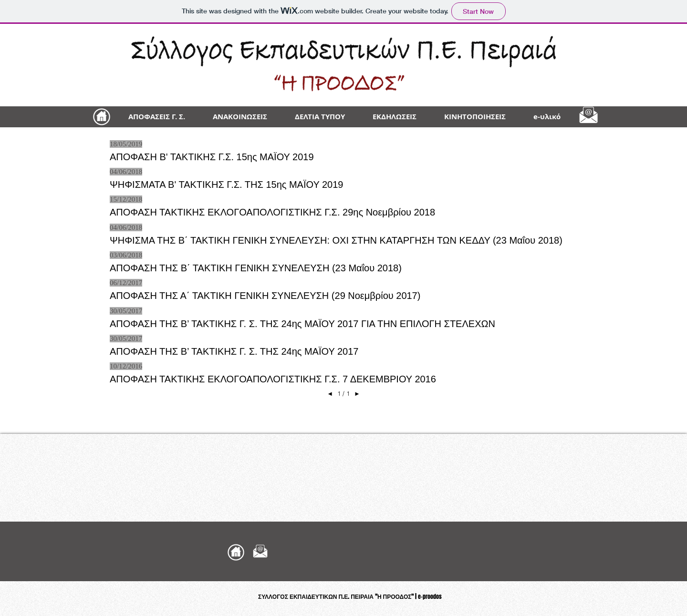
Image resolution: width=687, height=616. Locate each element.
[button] (547, 117)
